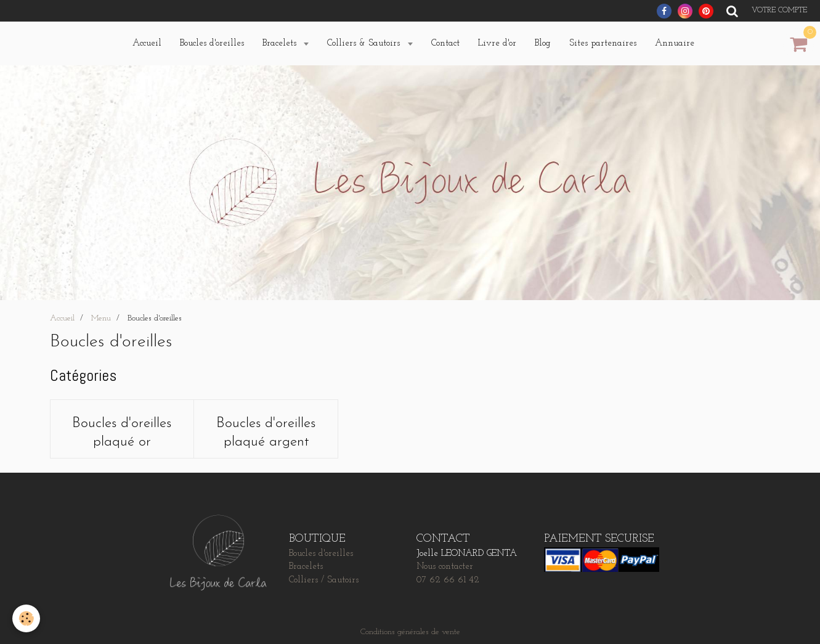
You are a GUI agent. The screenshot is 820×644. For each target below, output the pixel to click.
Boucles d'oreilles (212, 43)
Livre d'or (497, 43)
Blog (543, 43)
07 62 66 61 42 (448, 580)
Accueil (147, 43)
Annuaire (675, 43)
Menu (101, 318)
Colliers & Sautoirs (365, 43)
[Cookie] (26, 618)
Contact (445, 43)
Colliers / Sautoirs (324, 580)
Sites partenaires (603, 43)
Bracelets (281, 43)
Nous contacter (445, 567)
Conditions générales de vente (410, 632)
